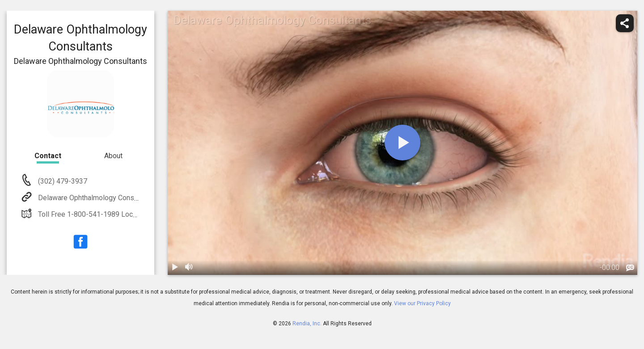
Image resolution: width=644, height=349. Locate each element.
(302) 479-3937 (62, 181)
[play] (402, 143)
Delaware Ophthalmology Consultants (96, 198)
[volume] (189, 268)
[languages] (630, 268)
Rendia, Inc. (307, 324)
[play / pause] (175, 268)
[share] (625, 23)
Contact (48, 156)
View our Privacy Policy (422, 303)
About (113, 156)
